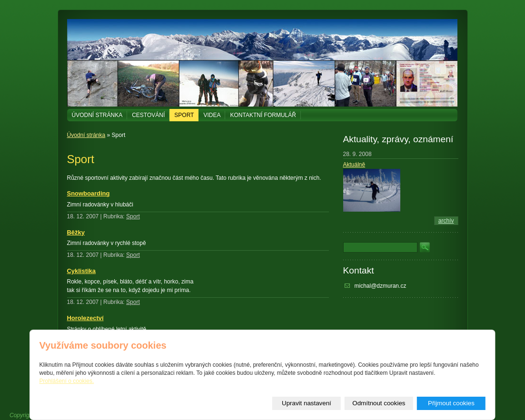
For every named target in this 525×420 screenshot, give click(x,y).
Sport (184, 115)
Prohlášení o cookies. (67, 381)
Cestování (148, 115)
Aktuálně (354, 165)
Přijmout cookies (451, 403)
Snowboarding (89, 193)
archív (446, 221)
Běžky (76, 232)
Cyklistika (81, 271)
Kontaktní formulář (263, 115)
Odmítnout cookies (379, 403)
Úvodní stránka (97, 115)
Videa (212, 115)
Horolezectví (85, 318)
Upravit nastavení (307, 403)
